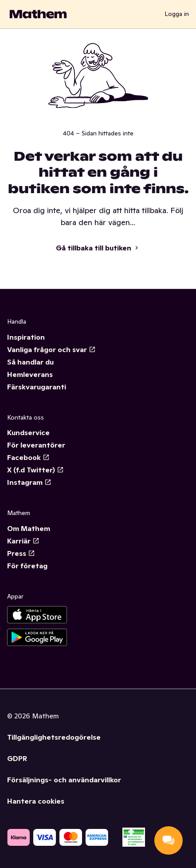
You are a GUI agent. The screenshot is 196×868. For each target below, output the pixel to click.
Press (21, 553)
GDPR (17, 758)
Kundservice (28, 432)
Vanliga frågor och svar (51, 349)
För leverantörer (36, 445)
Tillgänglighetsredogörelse (54, 737)
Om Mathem (29, 528)
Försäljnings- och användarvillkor (64, 780)
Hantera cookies (36, 801)
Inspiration (26, 337)
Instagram (29, 482)
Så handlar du (30, 362)
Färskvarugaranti (37, 387)
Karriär (23, 541)
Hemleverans (30, 374)
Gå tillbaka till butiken (98, 248)
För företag (27, 566)
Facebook (28, 457)
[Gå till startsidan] (38, 14)
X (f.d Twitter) (35, 470)
